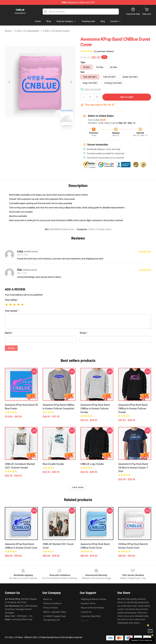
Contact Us (86, 612)
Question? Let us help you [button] (142, 640)
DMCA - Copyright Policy (55, 612)
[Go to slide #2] (48, 134)
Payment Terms (88, 603)
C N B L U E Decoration (27, 31)
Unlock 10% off (150, 631)
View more (78, 487)
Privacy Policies (51, 608)
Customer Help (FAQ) (91, 616)
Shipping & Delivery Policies (93, 599)
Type (83, 62)
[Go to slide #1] (32, 134)
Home (8, 31)
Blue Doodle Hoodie (53, 464)
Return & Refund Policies (92, 608)
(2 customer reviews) (104, 51)
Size (82, 72)
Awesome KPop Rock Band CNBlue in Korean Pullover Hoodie (95, 409)
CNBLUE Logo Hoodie (92, 464)
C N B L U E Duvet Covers (56, 31)
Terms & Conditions (52, 603)
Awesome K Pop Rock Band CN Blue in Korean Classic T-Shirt (133, 468)
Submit (11, 348)
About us (48, 599)
